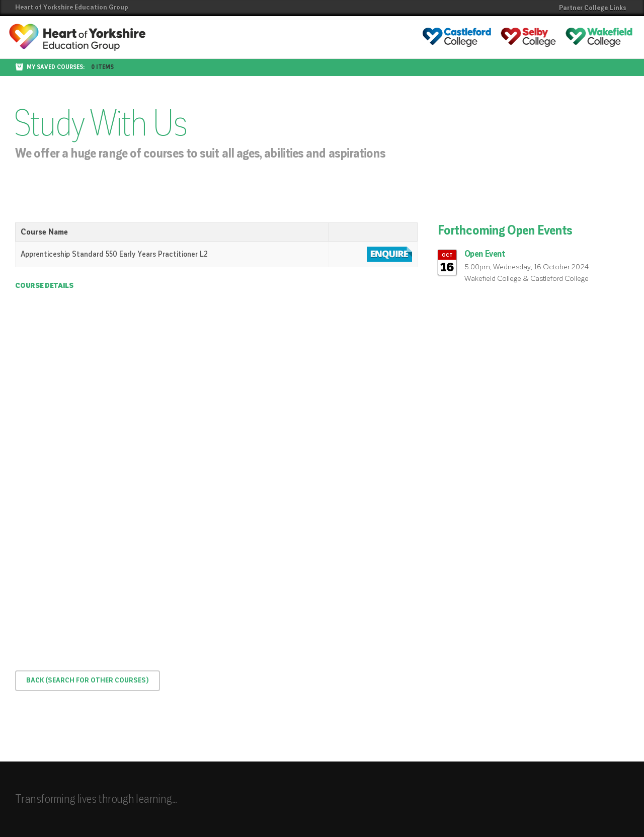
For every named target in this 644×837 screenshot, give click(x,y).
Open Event (485, 254)
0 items (102, 67)
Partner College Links (593, 8)
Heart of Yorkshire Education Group (72, 8)
